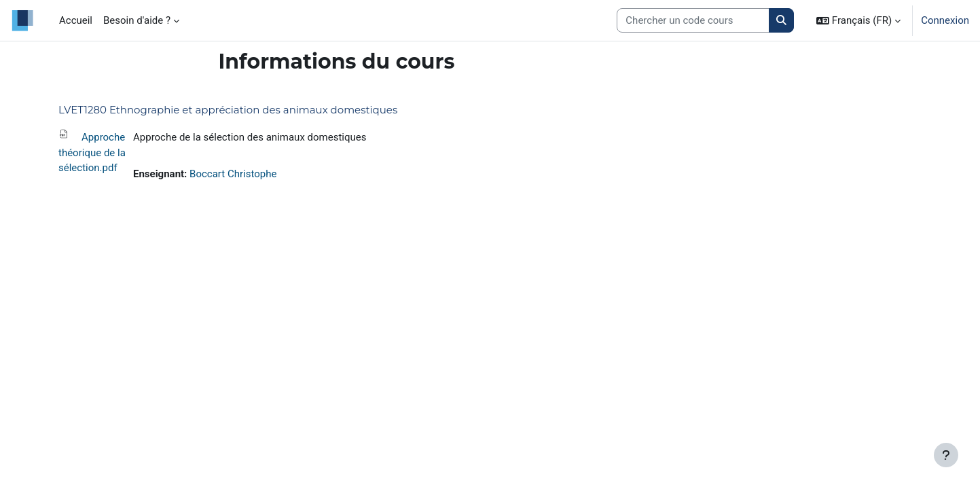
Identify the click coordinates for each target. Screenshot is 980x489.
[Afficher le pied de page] (946, 455)
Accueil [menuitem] (76, 20)
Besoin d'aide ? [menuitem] (137, 20)
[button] (858, 20)
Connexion (945, 20)
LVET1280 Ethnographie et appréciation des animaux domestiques (228, 110)
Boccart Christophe (233, 174)
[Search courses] (693, 21)
